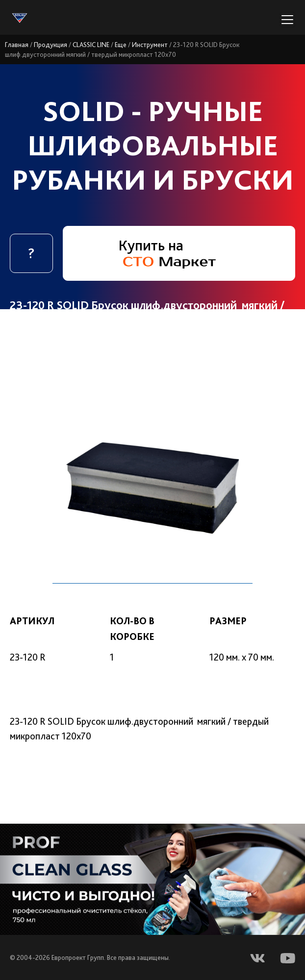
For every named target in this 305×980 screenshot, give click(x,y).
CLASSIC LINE (91, 45)
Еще (121, 45)
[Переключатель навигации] (287, 20)
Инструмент (150, 45)
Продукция (51, 45)
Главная (17, 45)
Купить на (167, 252)
